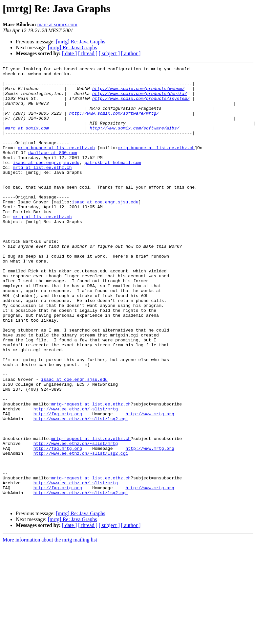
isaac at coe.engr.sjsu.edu (46, 182)
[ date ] (69, 53)
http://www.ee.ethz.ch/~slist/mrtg (76, 478)
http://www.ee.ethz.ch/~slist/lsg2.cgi (81, 490)
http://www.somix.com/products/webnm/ (138, 93)
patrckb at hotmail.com (113, 182)
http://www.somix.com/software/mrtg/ (114, 123)
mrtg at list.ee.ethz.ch (42, 188)
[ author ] (131, 53)
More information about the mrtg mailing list (50, 626)
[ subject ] (109, 53)
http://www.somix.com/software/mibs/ (134, 141)
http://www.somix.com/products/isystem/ (141, 105)
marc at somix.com (57, 24)
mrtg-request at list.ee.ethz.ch (91, 472)
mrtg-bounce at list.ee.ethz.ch (56, 164)
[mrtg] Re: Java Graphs (81, 42)
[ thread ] (88, 53)
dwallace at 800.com (53, 170)
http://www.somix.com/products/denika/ (140, 99)
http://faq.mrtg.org (58, 484)
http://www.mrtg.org (150, 484)
